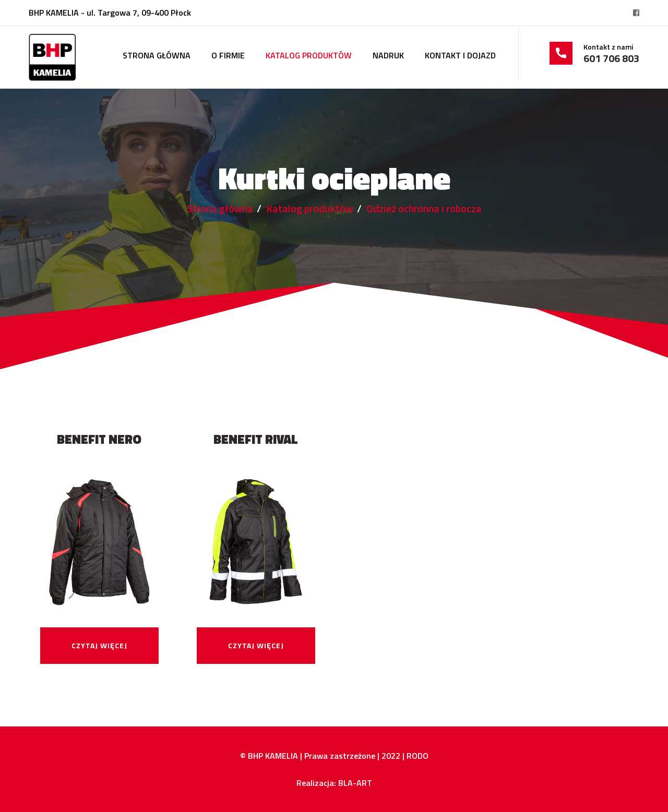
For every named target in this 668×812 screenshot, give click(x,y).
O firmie (228, 55)
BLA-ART (355, 783)
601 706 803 (611, 58)
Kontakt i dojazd (460, 55)
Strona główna (157, 55)
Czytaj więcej (99, 645)
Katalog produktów (309, 55)
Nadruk (388, 55)
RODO (417, 756)
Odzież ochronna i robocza (424, 208)
